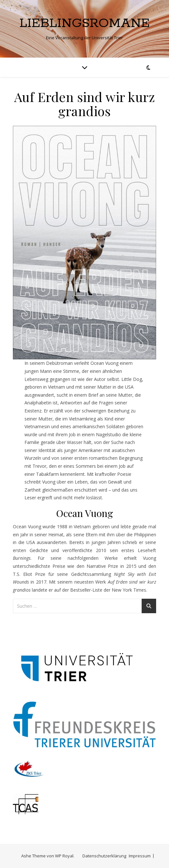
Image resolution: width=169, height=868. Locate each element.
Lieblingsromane (84, 23)
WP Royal (64, 856)
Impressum (140, 856)
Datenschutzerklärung (104, 856)
